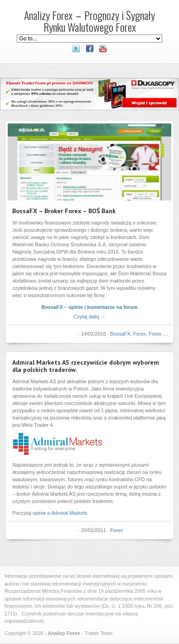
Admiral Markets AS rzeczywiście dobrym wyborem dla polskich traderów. (86, 366)
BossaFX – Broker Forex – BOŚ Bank (64, 211)
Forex (140, 334)
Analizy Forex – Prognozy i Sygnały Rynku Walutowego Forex (89, 21)
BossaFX (120, 334)
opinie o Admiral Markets (60, 513)
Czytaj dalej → (89, 317)
